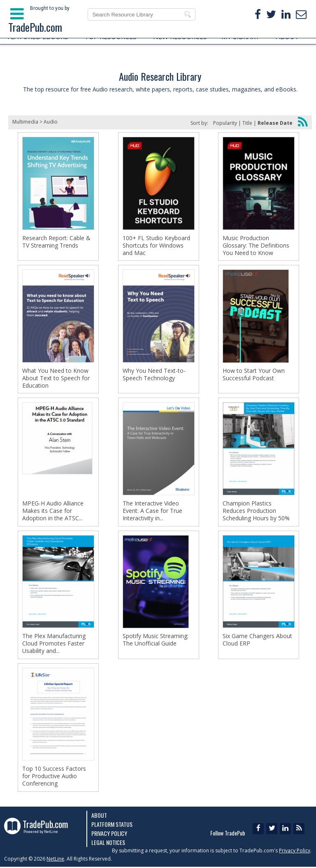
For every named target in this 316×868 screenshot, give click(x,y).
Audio (51, 122)
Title (247, 123)
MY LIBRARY (240, 37)
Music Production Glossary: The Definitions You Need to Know (256, 246)
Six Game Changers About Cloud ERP (257, 642)
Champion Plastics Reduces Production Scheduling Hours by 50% (256, 512)
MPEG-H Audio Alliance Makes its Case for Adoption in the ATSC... (53, 512)
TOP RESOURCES (110, 37)
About (99, 816)
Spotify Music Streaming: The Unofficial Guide (156, 642)
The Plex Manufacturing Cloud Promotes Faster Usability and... (54, 646)
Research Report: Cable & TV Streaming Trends (56, 242)
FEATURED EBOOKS (38, 37)
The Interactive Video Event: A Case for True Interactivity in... (152, 512)
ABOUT (288, 37)
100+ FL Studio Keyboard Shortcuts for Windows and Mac (156, 246)
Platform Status (112, 825)
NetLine (55, 860)
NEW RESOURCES (180, 37)
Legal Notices (108, 843)
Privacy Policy (109, 834)
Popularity (225, 123)
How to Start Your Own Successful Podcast (254, 375)
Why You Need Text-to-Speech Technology (154, 375)
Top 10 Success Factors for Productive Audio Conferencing (54, 779)
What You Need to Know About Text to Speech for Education (56, 379)
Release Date (275, 123)
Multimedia (25, 122)
